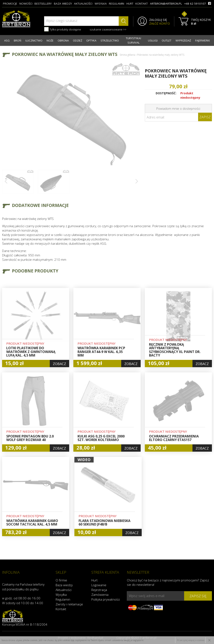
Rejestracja (99, 590)
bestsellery (43, 4)
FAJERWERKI (203, 40)
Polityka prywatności (106, 599)
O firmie (61, 580)
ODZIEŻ (78, 40)
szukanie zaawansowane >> (108, 29)
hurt (130, 4)
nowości (26, 4)
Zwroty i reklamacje (69, 604)
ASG (7, 40)
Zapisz (205, 117)
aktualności (83, 4)
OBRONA (63, 40)
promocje (10, 4)
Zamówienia (100, 595)
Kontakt (61, 609)
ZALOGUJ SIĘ (158, 20)
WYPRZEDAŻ (183, 40)
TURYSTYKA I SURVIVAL (133, 40)
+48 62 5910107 (195, 4)
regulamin (117, 4)
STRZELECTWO (110, 40)
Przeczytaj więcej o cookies (191, 640)
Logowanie (99, 585)
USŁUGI (153, 40)
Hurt (94, 580)
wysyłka (101, 4)
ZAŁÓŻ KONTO (160, 24)
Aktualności (64, 590)
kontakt (142, 4)
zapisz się (198, 596)
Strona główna (127, 55)
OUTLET (167, 40)
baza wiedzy (63, 4)
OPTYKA (91, 40)
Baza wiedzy (64, 585)
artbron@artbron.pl (166, 4)
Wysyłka (61, 595)
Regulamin (63, 599)
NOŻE (50, 40)
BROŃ (18, 40)
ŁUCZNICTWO (34, 40)
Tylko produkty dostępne (63, 29)
